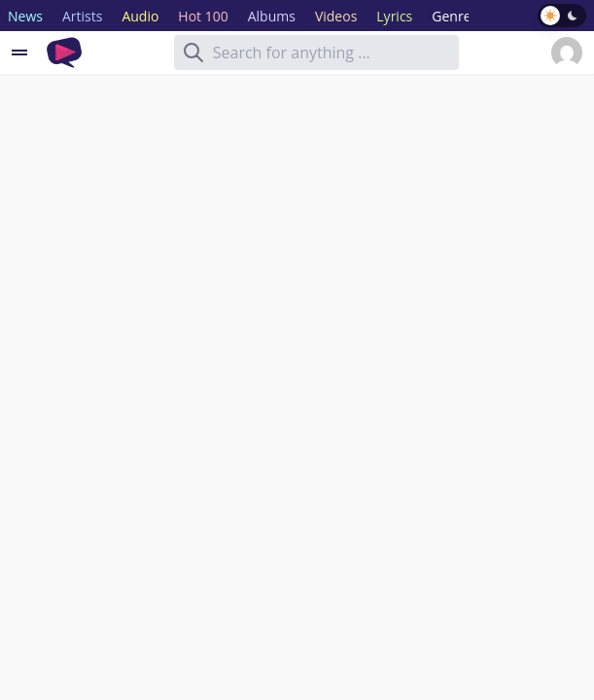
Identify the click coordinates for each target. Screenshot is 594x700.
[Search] (193, 52)
